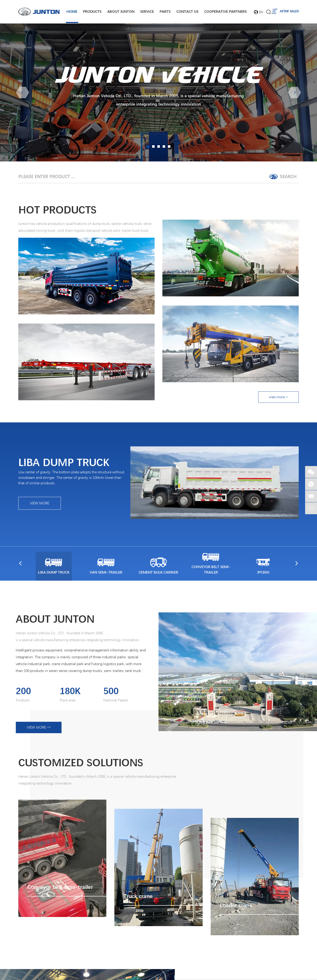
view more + (279, 397)
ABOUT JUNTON (55, 619)
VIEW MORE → (39, 727)
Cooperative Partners (226, 12)
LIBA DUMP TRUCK (64, 463)
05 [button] (169, 147)
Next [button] (294, 93)
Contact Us (187, 12)
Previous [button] (23, 93)
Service (147, 12)
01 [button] (148, 147)
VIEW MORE (40, 504)
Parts (165, 12)
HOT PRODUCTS (57, 211)
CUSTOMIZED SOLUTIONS (81, 763)
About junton (121, 12)
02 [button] (153, 147)
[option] (158, 93)
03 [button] (159, 147)
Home (72, 12)
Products (92, 12)
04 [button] (164, 147)
